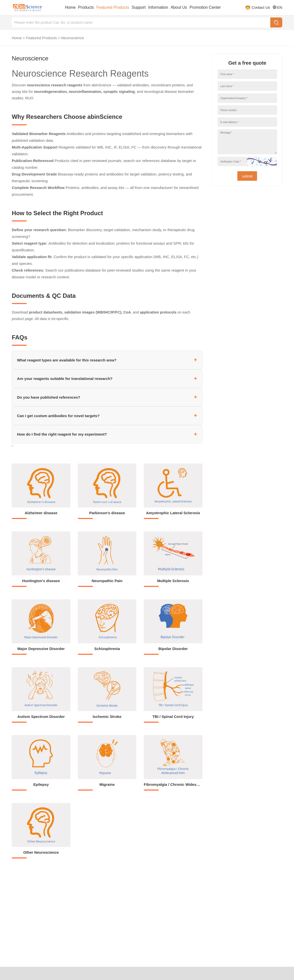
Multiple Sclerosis (173, 581)
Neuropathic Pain (107, 581)
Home (70, 7)
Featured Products (113, 7)
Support (139, 7)
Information (158, 7)
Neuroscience (73, 38)
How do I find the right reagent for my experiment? (62, 434)
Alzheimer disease (41, 513)
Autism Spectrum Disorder (41, 717)
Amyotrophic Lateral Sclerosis (173, 513)
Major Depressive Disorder (41, 649)
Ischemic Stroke (107, 717)
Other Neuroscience (41, 852)
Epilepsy (41, 784)
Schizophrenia (107, 649)
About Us (179, 7)
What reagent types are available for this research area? (67, 360)
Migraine (107, 784)
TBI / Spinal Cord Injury (173, 717)
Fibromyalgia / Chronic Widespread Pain (180, 784)
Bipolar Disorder (173, 649)
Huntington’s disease (41, 581)
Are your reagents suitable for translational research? (65, 379)
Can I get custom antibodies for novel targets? (58, 416)
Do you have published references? (49, 397)
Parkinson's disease (107, 513)
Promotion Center (205, 7)
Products (86, 7)
